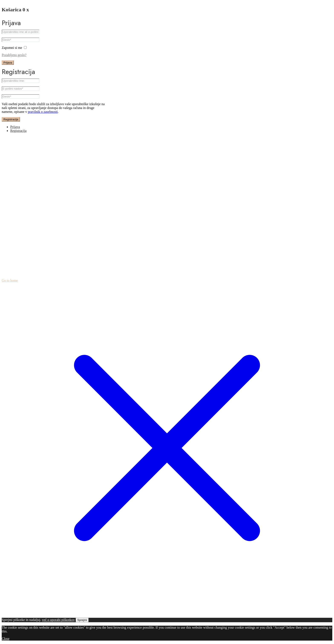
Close (6, 639)
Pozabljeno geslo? (14, 55)
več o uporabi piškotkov (58, 620)
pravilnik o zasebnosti (43, 112)
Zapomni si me (14, 48)
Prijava (8, 63)
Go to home (10, 280)
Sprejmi (82, 620)
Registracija (11, 119)
